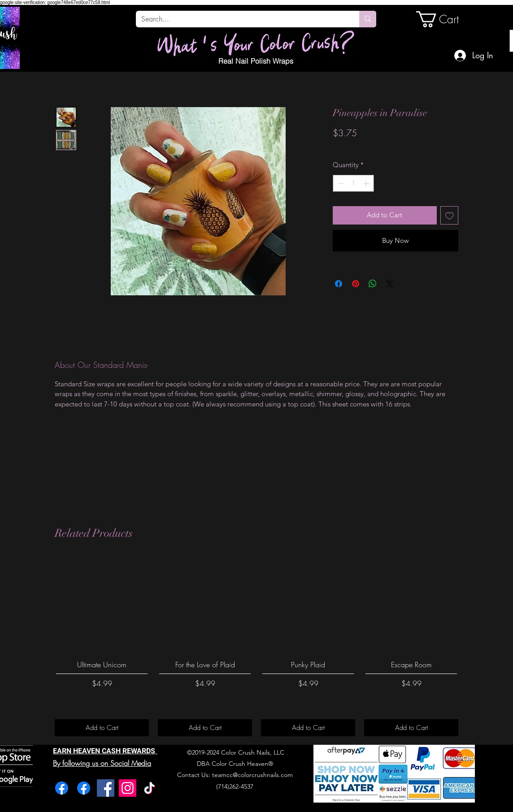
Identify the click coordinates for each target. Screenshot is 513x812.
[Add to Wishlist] (450, 215)
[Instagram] (128, 788)
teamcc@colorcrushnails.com (252, 775)
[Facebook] (62, 788)
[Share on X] (390, 284)
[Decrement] (340, 184)
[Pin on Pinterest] (356, 284)
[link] (447, 19)
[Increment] (367, 184)
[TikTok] (150, 788)
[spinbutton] (354, 184)
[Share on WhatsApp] (373, 284)
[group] (256, 647)
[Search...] (241, 19)
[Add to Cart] (102, 728)
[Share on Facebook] (339, 284)
